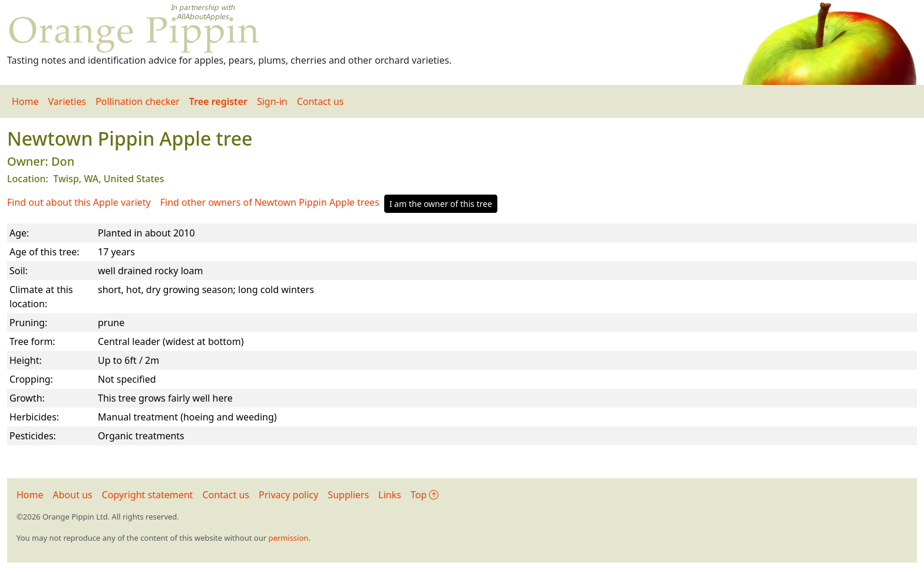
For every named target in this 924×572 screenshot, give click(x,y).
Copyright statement (148, 495)
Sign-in (272, 101)
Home (25, 101)
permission (288, 538)
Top (425, 495)
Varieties (67, 101)
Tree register (218, 101)
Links (390, 495)
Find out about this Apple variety (79, 202)
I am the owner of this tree (441, 204)
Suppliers (348, 495)
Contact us (321, 101)
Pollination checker (138, 101)
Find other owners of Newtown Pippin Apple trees (270, 202)
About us (73, 495)
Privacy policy (288, 495)
